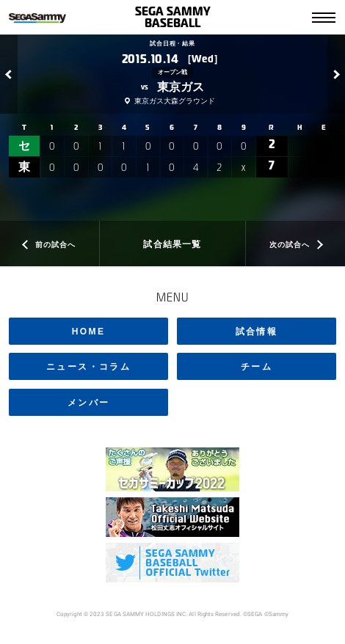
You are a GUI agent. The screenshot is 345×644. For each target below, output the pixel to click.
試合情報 (257, 332)
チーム (257, 367)
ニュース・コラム (88, 367)
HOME (89, 332)
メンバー (89, 403)
